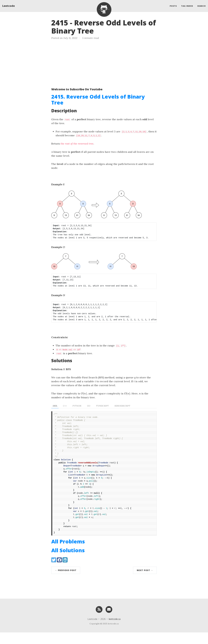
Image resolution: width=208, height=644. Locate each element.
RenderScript (122, 406)
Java (55, 406)
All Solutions (68, 562)
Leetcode (9, 7)
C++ (65, 406)
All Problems (68, 553)
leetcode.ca (115, 631)
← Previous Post (66, 582)
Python (77, 406)
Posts (173, 7)
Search (201, 7)
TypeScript (102, 406)
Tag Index (187, 7)
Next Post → (145, 582)
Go (89, 406)
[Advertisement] (104, 63)
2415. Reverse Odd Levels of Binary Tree (98, 100)
